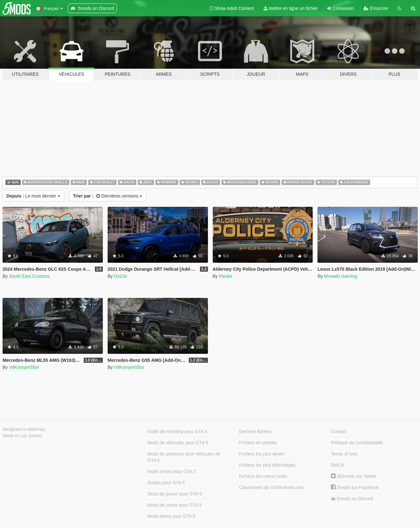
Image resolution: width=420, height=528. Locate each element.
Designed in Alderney (24, 429)
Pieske (226, 276)
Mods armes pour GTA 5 (171, 471)
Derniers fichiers (255, 431)
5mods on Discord (352, 499)
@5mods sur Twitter (354, 476)
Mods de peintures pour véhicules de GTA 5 (184, 457)
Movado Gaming (340, 276)
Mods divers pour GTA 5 (171, 516)
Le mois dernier (33, 196)
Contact (339, 431)
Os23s (120, 276)
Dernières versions (108, 196)
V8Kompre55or (24, 367)
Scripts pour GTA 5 (166, 483)
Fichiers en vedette (258, 443)
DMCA (337, 465)
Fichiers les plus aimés (262, 454)
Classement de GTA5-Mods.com (271, 487)
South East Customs (29, 276)
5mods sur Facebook (355, 487)
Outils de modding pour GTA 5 (177, 431)
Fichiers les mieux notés (263, 476)
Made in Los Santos (22, 436)
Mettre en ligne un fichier (291, 8)
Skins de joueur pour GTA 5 (175, 494)
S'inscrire (376, 8)
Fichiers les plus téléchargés (267, 465)
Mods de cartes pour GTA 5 (174, 505)
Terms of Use (344, 454)
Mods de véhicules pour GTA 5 (178, 443)
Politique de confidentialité (357, 443)
